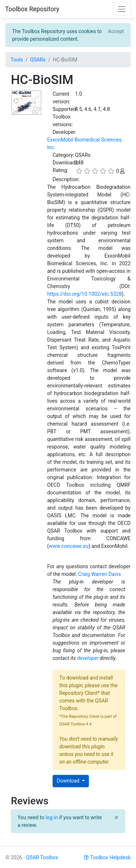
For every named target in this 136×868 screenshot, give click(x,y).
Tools (17, 60)
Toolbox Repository (32, 9)
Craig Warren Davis (99, 574)
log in (52, 817)
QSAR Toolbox (42, 857)
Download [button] (69, 781)
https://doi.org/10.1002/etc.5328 (85, 294)
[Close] (116, 31)
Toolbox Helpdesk (107, 857)
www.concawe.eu (69, 546)
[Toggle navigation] (122, 9)
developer (88, 658)
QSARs (38, 60)
